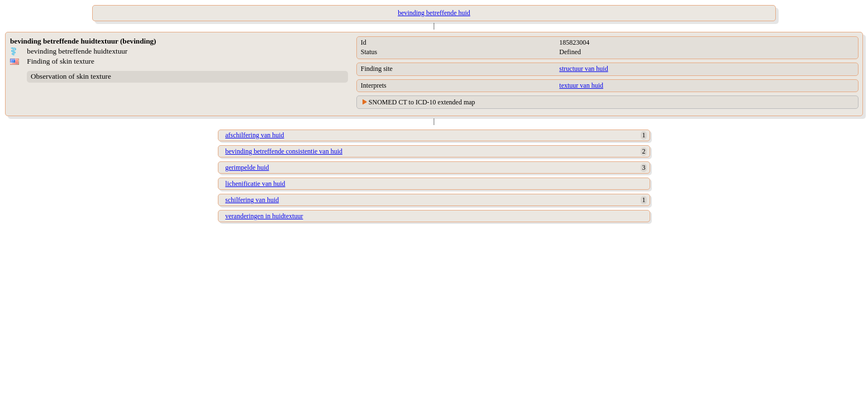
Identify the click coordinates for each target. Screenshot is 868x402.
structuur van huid (583, 69)
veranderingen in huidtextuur (264, 216)
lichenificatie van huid (255, 184)
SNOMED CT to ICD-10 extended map (422, 102)
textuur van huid (581, 85)
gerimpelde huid (247, 167)
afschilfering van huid (254, 135)
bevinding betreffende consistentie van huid (284, 151)
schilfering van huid (252, 200)
